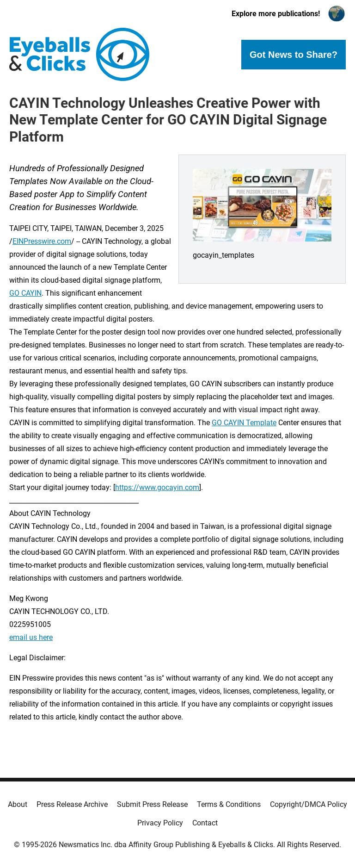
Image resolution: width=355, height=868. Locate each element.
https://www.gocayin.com (157, 487)
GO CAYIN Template (244, 423)
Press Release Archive (72, 804)
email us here (31, 637)
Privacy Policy (160, 823)
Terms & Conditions (229, 804)
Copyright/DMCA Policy (309, 804)
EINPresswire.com (42, 241)
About (18, 804)
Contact (205, 823)
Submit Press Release (152, 804)
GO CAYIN (25, 293)
